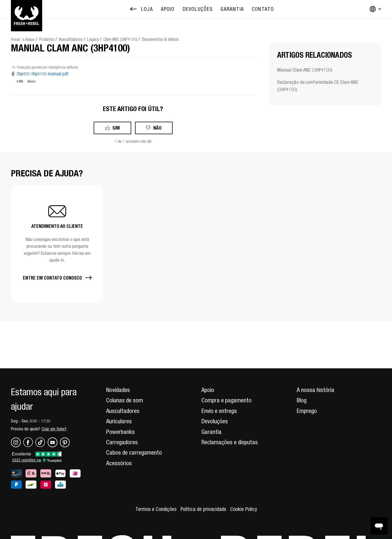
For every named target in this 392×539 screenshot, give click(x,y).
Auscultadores (71, 39)
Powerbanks (120, 432)
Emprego (307, 411)
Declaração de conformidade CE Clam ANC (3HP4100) (318, 86)
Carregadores (122, 442)
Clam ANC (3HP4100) (120, 39)
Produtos (47, 39)
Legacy (93, 39)
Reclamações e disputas (230, 442)
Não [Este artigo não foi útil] (157, 128)
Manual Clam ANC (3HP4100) (305, 70)
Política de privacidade (203, 509)
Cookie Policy (244, 509)
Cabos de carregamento (134, 452)
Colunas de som (125, 400)
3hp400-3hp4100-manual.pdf (42, 74)
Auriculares (119, 421)
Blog (302, 400)
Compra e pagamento (226, 400)
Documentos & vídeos (160, 39)
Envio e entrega (219, 411)
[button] (57, 244)
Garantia (212, 432)
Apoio (208, 390)
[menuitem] (168, 9)
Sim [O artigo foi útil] (116, 128)
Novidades (118, 390)
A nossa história (316, 390)
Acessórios (119, 463)
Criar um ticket (54, 429)
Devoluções (215, 421)
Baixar (32, 81)
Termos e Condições (156, 509)
